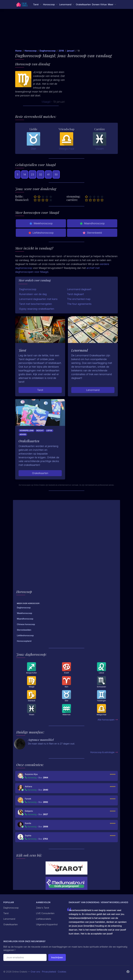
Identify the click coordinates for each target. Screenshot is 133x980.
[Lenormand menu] (67, 4)
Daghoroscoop (48, 51)
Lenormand (93, 390)
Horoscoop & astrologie (104, 752)
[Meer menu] (112, 4)
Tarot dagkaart (75, 294)
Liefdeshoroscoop (41, 233)
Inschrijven (57, 957)
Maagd (46, 102)
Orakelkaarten (83, 4)
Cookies (62, 972)
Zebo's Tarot (43, 908)
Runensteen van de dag (33, 294)
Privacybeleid (49, 972)
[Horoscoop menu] (51, 4)
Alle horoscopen (108, 720)
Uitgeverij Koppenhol (47, 924)
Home (18, 51)
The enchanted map (79, 299)
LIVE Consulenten (45, 913)
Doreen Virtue (99, 4)
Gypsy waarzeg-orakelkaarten (37, 309)
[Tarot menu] (37, 4)
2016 (61, 51)
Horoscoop (31, 51)
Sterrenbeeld (92, 233)
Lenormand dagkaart (79, 289)
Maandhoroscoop (92, 223)
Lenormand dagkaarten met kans (38, 299)
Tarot (40, 390)
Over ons (35, 972)
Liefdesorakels (44, 919)
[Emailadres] (25, 957)
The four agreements (79, 304)
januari (71, 51)
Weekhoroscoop (41, 223)
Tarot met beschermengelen (35, 304)
